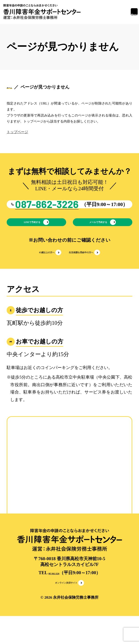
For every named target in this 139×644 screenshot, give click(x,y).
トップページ (17, 132)
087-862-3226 (54, 597)
